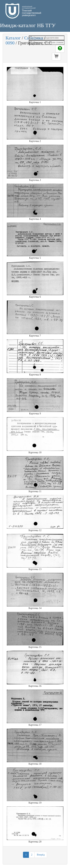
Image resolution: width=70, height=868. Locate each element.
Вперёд (41, 855)
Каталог (13, 38)
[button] (56, 57)
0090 (10, 43)
